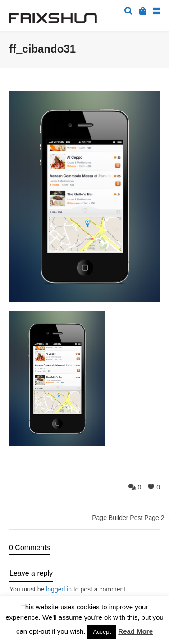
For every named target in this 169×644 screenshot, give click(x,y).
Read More (135, 631)
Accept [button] (102, 632)
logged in (59, 589)
